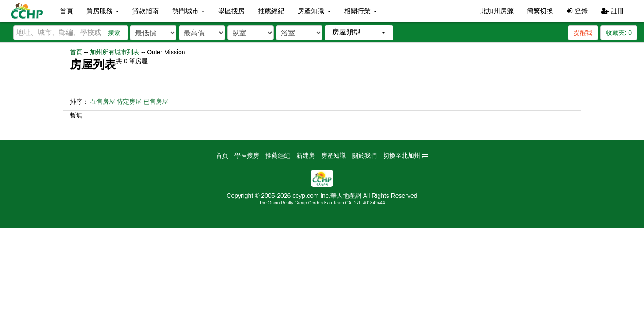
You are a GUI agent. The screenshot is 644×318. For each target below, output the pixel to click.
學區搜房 (231, 11)
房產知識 (333, 155)
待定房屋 (129, 102)
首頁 (66, 11)
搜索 (114, 33)
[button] (359, 32)
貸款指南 (146, 11)
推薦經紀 (271, 11)
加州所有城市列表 (115, 52)
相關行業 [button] (360, 11)
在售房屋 (103, 102)
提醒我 (583, 33)
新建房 (306, 155)
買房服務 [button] (103, 11)
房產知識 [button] (314, 11)
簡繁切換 (540, 11)
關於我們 (364, 155)
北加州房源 (497, 11)
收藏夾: (619, 33)
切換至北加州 (406, 155)
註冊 (613, 11)
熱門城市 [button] (188, 11)
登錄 (577, 11)
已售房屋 (156, 102)
